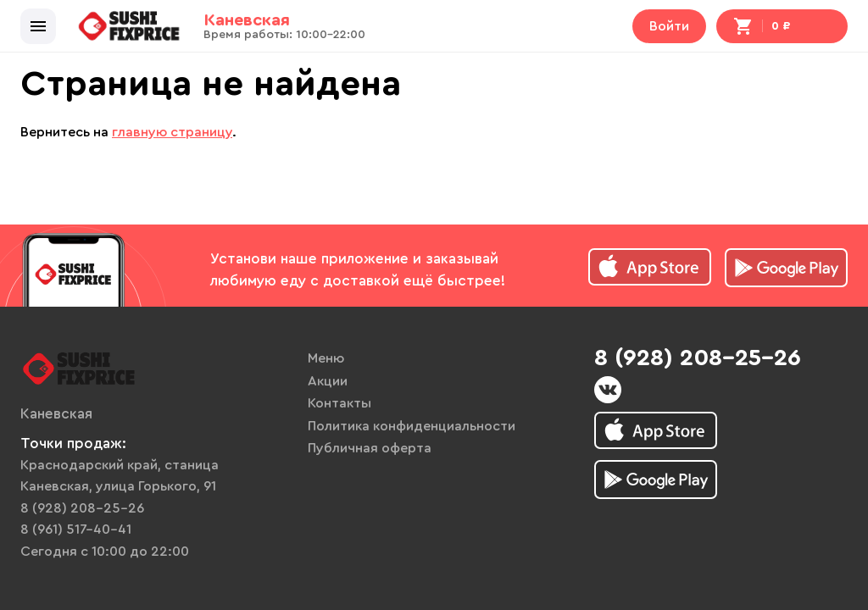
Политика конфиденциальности (412, 426)
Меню (326, 358)
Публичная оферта (370, 448)
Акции (328, 381)
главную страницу (172, 132)
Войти (669, 26)
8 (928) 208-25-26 (82, 508)
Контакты (339, 403)
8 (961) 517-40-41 (76, 530)
